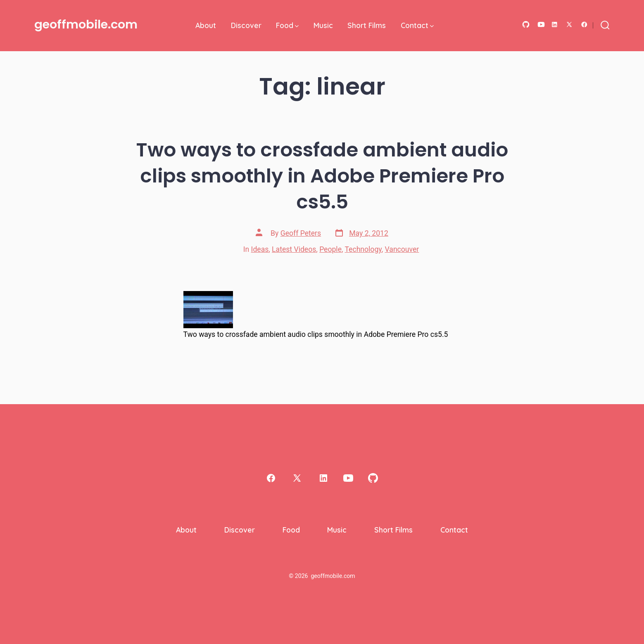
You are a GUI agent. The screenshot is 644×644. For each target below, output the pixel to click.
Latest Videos (294, 249)
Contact (417, 25)
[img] (297, 26)
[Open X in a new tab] (569, 25)
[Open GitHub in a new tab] (526, 25)
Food (287, 25)
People (330, 249)
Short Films (367, 25)
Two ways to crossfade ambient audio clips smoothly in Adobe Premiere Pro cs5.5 (322, 176)
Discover (246, 25)
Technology (363, 249)
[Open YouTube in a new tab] (541, 25)
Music (323, 25)
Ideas (260, 249)
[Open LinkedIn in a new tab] (555, 25)
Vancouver (402, 249)
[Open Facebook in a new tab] (584, 25)
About (206, 25)
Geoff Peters (301, 233)
